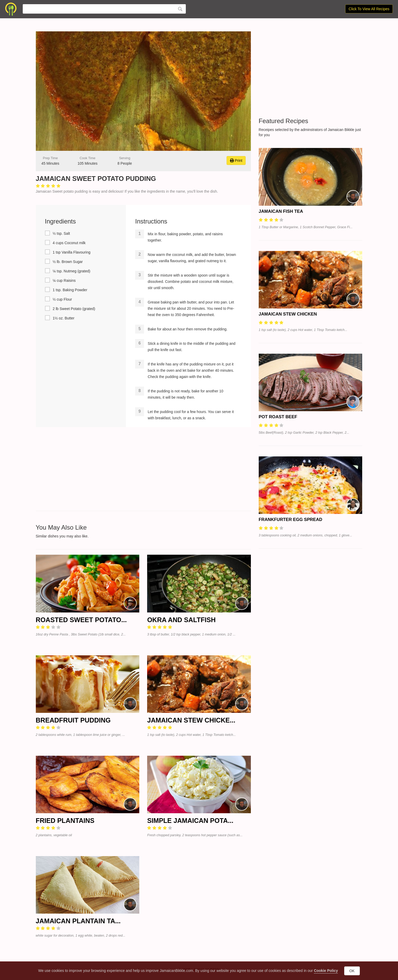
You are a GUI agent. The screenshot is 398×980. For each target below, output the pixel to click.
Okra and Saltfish (181, 620)
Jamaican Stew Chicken (288, 314)
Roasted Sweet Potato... (81, 620)
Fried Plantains (65, 821)
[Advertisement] (143, 469)
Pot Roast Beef (278, 417)
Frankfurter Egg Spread (290, 520)
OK (352, 971)
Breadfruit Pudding (73, 720)
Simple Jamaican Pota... (190, 821)
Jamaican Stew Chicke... (191, 720)
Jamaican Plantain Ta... (78, 921)
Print (236, 161)
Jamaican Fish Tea (281, 211)
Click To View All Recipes (369, 9)
